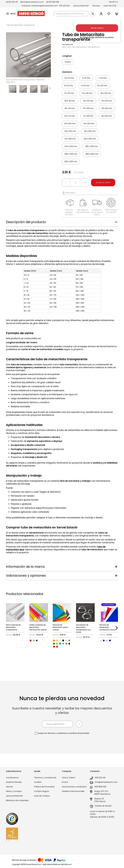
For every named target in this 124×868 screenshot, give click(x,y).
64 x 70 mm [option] (70, 116)
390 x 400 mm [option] (71, 154)
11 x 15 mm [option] (85, 86)
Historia (9, 787)
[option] (31, 641)
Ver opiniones (68, 44)
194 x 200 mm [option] (90, 139)
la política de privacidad (79, 733)
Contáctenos (12, 778)
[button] (113, 2)
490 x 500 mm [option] (92, 154)
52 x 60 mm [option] (88, 108)
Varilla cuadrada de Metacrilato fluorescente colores (38, 627)
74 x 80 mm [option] (88, 116)
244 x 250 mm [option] (71, 146)
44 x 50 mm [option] (107, 101)
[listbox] (90, 63)
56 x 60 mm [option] (107, 108)
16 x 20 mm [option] (102, 86)
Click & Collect (69, 778)
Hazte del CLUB (110, 6)
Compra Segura (42, 791)
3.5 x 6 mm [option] (69, 78)
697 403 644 (64, 6)
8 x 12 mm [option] (69, 86)
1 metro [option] (68, 62)
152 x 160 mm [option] (90, 131)
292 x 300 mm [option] (71, 162)
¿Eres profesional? (81, 6)
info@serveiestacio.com (32, 2)
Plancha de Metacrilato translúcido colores (107, 627)
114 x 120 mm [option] (89, 124)
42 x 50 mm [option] (88, 101)
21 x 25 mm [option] (69, 93)
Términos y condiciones (45, 778)
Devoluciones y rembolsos (74, 787)
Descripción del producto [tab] (26, 222)
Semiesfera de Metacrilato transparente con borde (83, 629)
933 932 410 (12, 2)
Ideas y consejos (14, 791)
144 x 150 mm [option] (70, 131)
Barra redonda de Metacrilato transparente (13, 627)
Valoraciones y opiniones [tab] (26, 576)
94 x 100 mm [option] (70, 124)
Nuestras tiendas (14, 782)
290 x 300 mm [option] (92, 146)
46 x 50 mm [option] (70, 108)
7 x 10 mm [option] (103, 78)
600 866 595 (53, 2)
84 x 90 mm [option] (107, 116)
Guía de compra (42, 796)
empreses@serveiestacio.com (45, 6)
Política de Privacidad (44, 787)
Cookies (38, 782)
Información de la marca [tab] (25, 567)
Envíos (65, 782)
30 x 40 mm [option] (106, 93)
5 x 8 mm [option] (86, 78)
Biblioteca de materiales (17, 800)
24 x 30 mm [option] (87, 93)
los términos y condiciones (56, 733)
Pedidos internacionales (73, 791)
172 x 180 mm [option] (70, 139)
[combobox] (71, 14)
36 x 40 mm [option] (70, 101)
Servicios (96, 6)
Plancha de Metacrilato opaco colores (60, 627)
